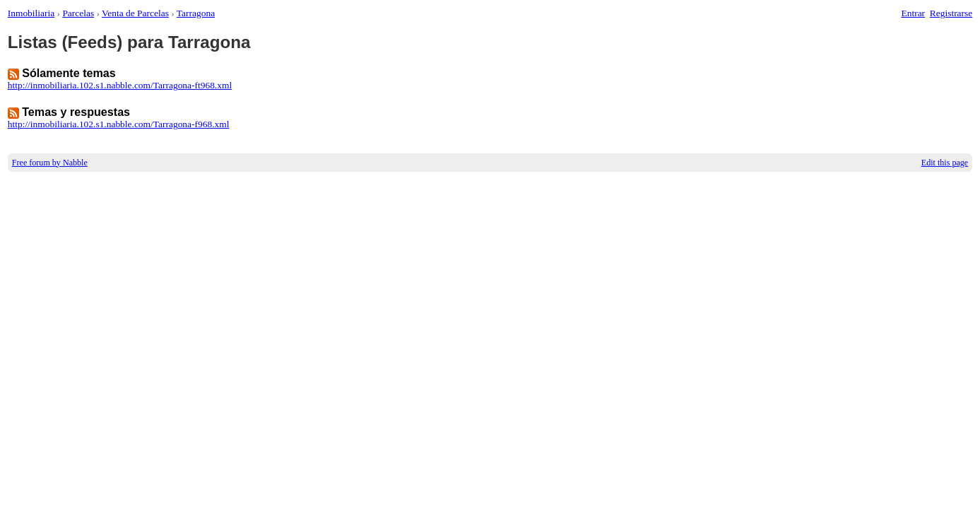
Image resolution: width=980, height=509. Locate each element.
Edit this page (945, 163)
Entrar (914, 13)
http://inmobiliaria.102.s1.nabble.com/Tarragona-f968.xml (119, 124)
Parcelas (78, 13)
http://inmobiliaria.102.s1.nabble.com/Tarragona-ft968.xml (120, 85)
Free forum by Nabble (50, 163)
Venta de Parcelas (135, 13)
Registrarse (951, 13)
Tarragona (196, 13)
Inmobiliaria (31, 13)
